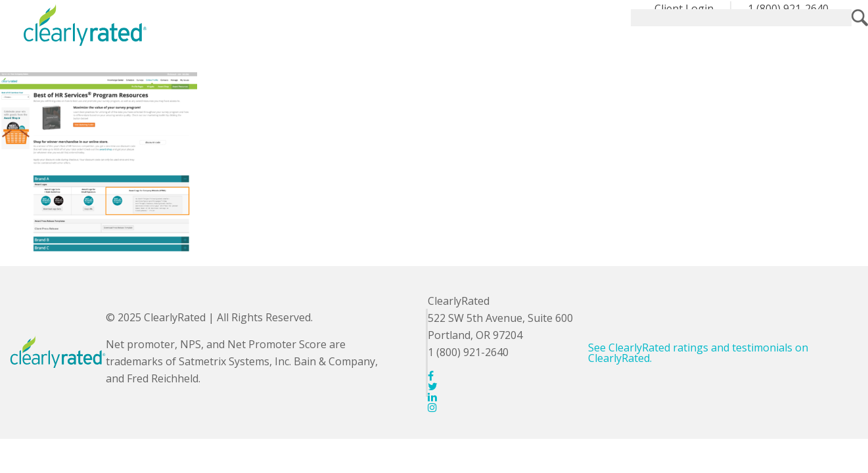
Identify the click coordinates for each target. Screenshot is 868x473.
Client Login (684, 9)
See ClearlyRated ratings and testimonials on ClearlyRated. (698, 353)
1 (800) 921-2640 (788, 9)
